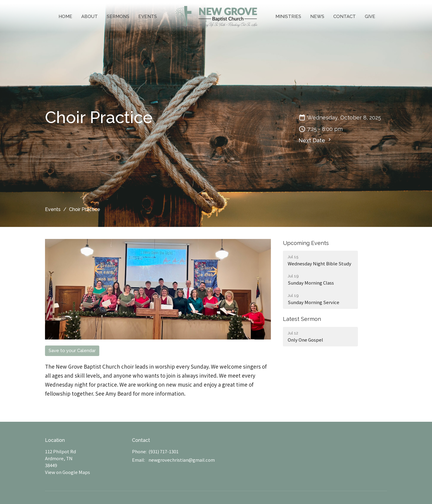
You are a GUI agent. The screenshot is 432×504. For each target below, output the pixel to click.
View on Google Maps (67, 472)
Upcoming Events (306, 243)
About (90, 17)
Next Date (315, 140)
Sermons (118, 17)
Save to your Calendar (72, 351)
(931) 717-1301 (163, 451)
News (317, 17)
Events (148, 17)
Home (65, 17)
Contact (345, 17)
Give (370, 17)
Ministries (288, 17)
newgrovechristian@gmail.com (182, 460)
